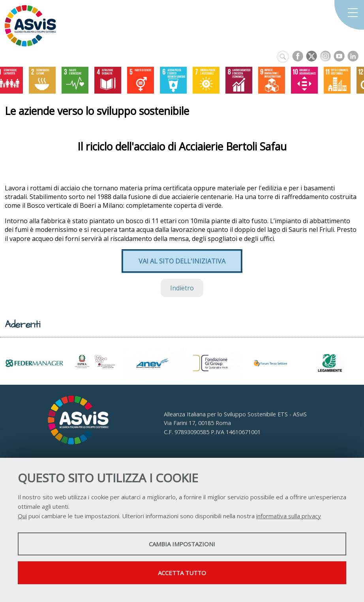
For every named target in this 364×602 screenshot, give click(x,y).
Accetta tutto (182, 573)
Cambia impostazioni (182, 544)
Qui (22, 516)
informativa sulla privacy (289, 516)
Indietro (182, 288)
